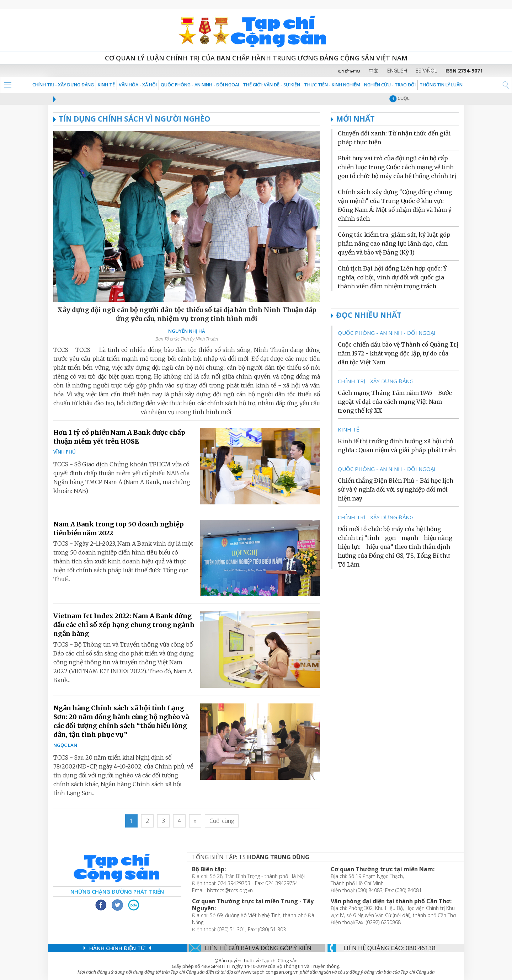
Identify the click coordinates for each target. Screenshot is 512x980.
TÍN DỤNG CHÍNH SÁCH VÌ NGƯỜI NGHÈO (132, 119)
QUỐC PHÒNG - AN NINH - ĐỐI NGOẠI (200, 85)
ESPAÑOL (426, 71)
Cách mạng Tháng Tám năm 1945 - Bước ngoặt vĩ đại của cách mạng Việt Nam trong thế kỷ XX (395, 402)
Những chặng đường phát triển (117, 891)
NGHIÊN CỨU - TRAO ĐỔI (390, 85)
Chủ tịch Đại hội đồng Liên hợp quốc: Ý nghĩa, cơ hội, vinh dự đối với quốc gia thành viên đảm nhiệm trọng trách (392, 277)
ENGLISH (397, 71)
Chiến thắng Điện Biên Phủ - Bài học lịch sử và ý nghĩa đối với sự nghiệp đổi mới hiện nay (396, 489)
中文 (374, 71)
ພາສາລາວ (349, 71)
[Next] (195, 821)
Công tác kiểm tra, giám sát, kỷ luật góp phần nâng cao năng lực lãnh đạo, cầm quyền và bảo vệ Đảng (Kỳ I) (394, 243)
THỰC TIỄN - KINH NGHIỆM (332, 85)
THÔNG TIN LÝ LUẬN (441, 85)
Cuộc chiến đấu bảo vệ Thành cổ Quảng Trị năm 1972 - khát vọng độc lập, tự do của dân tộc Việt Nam (398, 353)
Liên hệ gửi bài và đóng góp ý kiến (258, 948)
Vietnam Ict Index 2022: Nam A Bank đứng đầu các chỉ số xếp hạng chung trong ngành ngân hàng (124, 625)
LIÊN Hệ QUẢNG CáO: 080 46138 (390, 948)
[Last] (222, 821)
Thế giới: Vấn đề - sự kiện (271, 85)
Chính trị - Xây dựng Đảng (63, 85)
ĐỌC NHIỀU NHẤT (369, 315)
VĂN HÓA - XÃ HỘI (138, 85)
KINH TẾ (106, 85)
